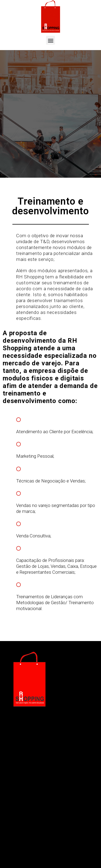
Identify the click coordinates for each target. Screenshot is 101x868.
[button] (50, 40)
